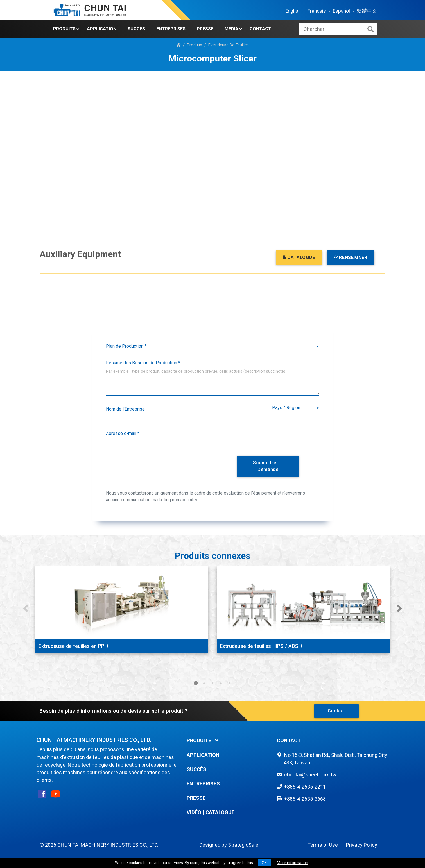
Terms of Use (323, 845)
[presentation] (167, 465)
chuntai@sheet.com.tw (310, 775)
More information (292, 863)
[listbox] (213, 346)
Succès (136, 29)
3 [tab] (213, 683)
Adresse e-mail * (123, 433)
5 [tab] (229, 683)
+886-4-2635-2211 (305, 787)
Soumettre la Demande (268, 466)
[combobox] (296, 408)
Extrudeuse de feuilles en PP (74, 646)
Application (102, 29)
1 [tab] (196, 683)
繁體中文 (367, 11)
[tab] (228, 740)
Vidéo (194, 812)
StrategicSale (243, 845)
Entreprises (171, 29)
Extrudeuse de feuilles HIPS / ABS (261, 646)
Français (317, 11)
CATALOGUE (299, 257)
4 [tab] (221, 683)
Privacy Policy (362, 845)
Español (341, 11)
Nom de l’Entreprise (125, 409)
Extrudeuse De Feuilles (229, 45)
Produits (64, 29)
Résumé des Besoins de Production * (143, 363)
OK (264, 863)
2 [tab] (204, 683)
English (293, 11)
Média (231, 29)
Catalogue (220, 812)
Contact (260, 29)
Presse (205, 29)
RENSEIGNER (351, 257)
